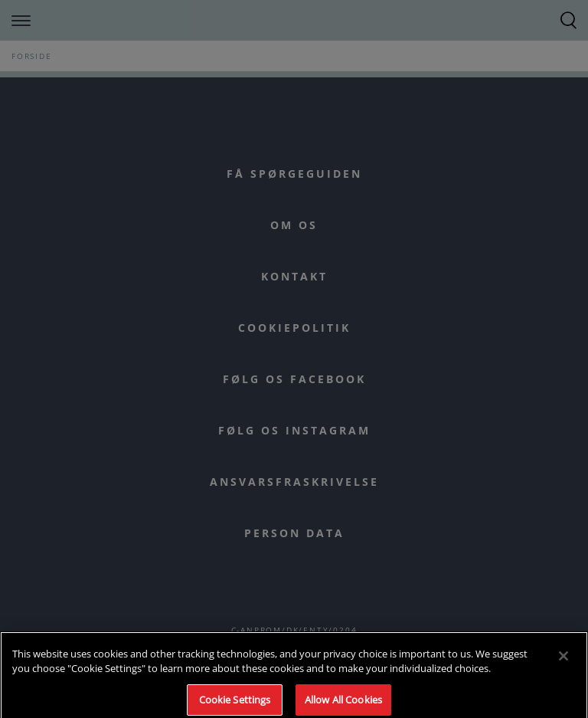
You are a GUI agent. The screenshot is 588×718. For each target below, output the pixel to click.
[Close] (563, 660)
